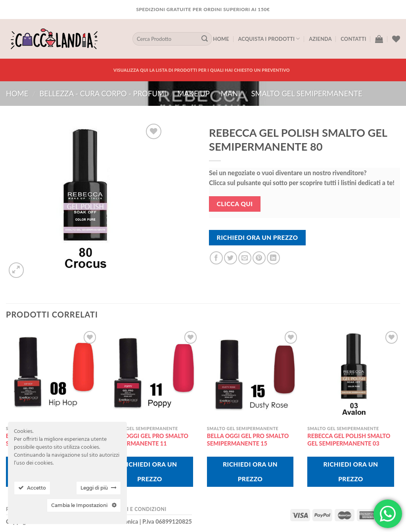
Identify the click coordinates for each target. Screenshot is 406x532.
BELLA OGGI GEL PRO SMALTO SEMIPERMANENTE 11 (147, 440)
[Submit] (205, 39)
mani (231, 94)
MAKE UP (193, 94)
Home (221, 39)
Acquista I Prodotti (269, 39)
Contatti (353, 39)
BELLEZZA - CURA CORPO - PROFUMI (103, 94)
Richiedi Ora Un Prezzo (258, 237)
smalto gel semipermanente (307, 94)
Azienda (320, 39)
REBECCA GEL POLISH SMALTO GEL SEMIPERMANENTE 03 (349, 440)
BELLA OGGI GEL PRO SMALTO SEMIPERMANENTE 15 (248, 440)
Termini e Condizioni (136, 509)
